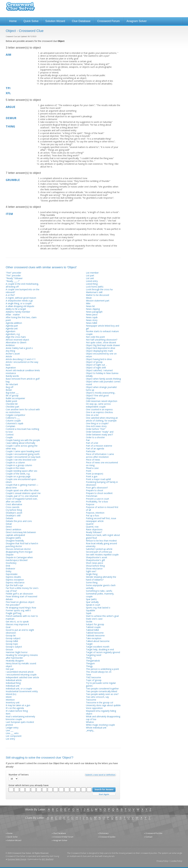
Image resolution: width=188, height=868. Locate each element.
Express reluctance (15, 582)
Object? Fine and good (97, 395)
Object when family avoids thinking (103, 379)
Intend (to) (11, 694)
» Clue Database (59, 833)
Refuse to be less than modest (101, 541)
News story (92, 320)
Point (89, 471)
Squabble (91, 610)
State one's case (94, 619)
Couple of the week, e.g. (18, 474)
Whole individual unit (96, 728)
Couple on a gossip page (18, 476)
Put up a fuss (93, 515)
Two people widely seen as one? (102, 694)
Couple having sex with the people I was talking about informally (23, 442)
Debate (9, 518)
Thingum (90, 663)
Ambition (10, 345)
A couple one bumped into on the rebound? (23, 291)
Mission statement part (98, 301)
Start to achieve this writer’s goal (102, 616)
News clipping (93, 309)
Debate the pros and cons (19, 521)
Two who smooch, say (97, 697)
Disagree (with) (13, 538)
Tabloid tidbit (92, 630)
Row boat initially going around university (101, 545)
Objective (91, 398)
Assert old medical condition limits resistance (23, 372)
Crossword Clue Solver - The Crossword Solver (20, 8)
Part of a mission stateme (99, 446)
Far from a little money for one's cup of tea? (22, 589)
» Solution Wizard (14, 840)
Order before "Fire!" (96, 429)
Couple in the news (15, 468)
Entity (9, 571)
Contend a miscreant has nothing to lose (22, 430)
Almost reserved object (17, 340)
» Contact (148, 837)
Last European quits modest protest (20, 723)
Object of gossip (94, 362)
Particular (91, 451)
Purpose (90, 504)
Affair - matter (13, 315)
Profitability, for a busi (97, 502)
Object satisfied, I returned (99, 370)
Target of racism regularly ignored (103, 652)
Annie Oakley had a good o (19, 348)
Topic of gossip (94, 680)
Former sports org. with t (18, 610)
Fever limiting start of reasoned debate (21, 598)
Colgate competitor (15, 415)
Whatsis (90, 722)
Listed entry (92, 281)
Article (9, 356)
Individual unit (13, 686)
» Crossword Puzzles (153, 833)
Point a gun (92, 476)
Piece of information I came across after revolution (100, 455)
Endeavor (10, 569)
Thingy (89, 666)
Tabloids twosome (95, 635)
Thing (89, 658)
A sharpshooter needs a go (19, 301)
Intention (10, 700)
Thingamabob (93, 661)
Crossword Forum (108, 21)
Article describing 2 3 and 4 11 (21, 359)
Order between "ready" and (100, 432)
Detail (9, 524)
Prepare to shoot (95, 490)
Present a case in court (97, 499)
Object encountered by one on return (101, 355)
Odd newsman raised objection (102, 401)
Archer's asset (13, 354)
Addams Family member (18, 312)
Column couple (13, 421)
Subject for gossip (95, 624)
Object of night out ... (96, 365)
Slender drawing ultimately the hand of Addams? (101, 578)
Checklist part (12, 407)
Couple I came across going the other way (22, 447)
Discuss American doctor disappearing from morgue (19, 550)
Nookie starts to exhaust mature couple (102, 333)
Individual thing (13, 683)
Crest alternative (14, 504)
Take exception (94, 638)
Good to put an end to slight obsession (20, 631)
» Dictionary (103, 833)
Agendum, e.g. (13, 334)
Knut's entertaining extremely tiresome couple (20, 718)
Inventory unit (13, 702)
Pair (88, 440)
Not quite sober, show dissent (101, 342)
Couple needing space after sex (21, 471)
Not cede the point (95, 337)
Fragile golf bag (13, 613)
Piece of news (93, 460)
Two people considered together (102, 689)
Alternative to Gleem (16, 342)
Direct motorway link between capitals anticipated (21, 534)
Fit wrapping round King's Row (21, 608)
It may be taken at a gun (18, 705)
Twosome (91, 700)
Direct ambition (13, 529)
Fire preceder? (13, 605)
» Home (9, 833)
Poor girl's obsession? (97, 488)
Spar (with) (91, 599)
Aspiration (11, 368)
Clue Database (81, 21)
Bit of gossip (12, 395)
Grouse (9, 649)
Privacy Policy (163, 861)
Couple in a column (15, 462)
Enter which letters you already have (29, 785)
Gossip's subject (14, 647)
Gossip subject (13, 638)
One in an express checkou (99, 412)
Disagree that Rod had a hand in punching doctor (22, 545)
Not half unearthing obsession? (102, 340)
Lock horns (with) (95, 287)
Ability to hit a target (16, 309)
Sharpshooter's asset (97, 557)
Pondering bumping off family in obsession (102, 483)
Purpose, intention (95, 513)
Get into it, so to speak (17, 622)
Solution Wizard (55, 21)
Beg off (9, 387)
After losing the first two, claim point (21, 319)
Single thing (92, 574)
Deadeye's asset (14, 513)
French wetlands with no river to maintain (22, 617)
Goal (8, 627)
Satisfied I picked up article (99, 549)
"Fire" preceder (13, 275)
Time (89, 675)
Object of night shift (96, 368)
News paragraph (94, 312)
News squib (92, 317)
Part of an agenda (95, 448)
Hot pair (10, 669)
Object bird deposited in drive (101, 348)
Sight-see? (91, 571)
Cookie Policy (176, 861)
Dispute (10, 555)
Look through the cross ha (99, 289)
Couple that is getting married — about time (22, 486)
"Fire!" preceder (13, 273)
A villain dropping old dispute (20, 306)
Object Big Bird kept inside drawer (103, 345)
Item (8, 714)
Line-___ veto (12, 733)
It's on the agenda (15, 708)
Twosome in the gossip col (99, 702)
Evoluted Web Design (17, 859)
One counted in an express (99, 409)
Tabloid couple (93, 627)
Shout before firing (95, 566)
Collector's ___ (13, 418)
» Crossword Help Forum (63, 837)
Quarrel (90, 524)
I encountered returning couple (21, 675)
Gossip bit (11, 635)
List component (14, 736)
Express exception (15, 580)
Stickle (89, 622)
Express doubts (13, 577)
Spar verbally (92, 602)
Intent (9, 697)
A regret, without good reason (21, 298)
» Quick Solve (12, 837)
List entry (10, 739)
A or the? (10, 295)
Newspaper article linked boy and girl (103, 327)
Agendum (11, 331)
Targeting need (94, 655)
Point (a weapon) (95, 474)
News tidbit (92, 323)
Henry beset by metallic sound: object (21, 665)
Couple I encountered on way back (23, 457)
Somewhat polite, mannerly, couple (100, 595)
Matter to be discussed (97, 295)
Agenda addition (14, 323)
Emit (8, 566)
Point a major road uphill (98, 479)
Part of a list (92, 443)
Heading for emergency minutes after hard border (22, 656)
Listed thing (92, 284)
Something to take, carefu (99, 591)
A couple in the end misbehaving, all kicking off (22, 285)
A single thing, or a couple (19, 303)
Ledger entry (12, 728)
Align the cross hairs (16, 337)
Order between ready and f (99, 435)
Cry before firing (14, 510)
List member (92, 273)
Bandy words (12, 376)
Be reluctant (12, 384)
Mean (89, 298)
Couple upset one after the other (22, 490)
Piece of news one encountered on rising (102, 464)
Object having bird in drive (99, 359)
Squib (89, 613)
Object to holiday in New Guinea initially (102, 375)
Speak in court (93, 605)
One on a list (92, 415)
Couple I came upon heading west (23, 451)
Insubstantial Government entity (22, 691)
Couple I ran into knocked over (21, 460)
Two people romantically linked (102, 691)
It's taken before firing (17, 711)
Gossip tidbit (12, 641)
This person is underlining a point (102, 669)
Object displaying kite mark (99, 351)
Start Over (104, 794)
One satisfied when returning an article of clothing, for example (102, 419)
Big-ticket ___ (12, 393)
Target (89, 644)
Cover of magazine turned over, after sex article (22, 500)
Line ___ (10, 730)
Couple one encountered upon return (21, 481)
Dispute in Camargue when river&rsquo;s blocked (19, 559)
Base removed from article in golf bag (23, 380)
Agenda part (12, 326)
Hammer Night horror (17, 652)
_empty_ (90, 730)
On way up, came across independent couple (98, 405)
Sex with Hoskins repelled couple (102, 555)
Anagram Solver (137, 21)
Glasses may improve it (17, 624)
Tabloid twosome (95, 633)
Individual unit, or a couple (19, 689)
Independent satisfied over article (22, 677)
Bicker (9, 390)
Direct (9, 527)
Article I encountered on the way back (22, 363)
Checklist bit (12, 404)
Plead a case (92, 468)
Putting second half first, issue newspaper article (101, 520)
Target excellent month (98, 647)
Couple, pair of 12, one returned (22, 496)
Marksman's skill (94, 292)
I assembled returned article (20, 672)
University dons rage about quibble (103, 705)
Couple (9, 437)
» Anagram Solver (60, 840)
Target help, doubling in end (100, 649)
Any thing (10, 351)
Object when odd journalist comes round (103, 383)
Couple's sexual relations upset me (23, 493)
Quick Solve (31, 21)
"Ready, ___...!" (13, 281)
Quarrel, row (92, 527)
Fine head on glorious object (20, 602)
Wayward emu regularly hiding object (101, 712)
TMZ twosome (93, 677)
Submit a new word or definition (101, 776)
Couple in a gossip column (19, 465)
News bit (90, 306)
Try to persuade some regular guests (101, 684)
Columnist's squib (14, 423)
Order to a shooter (95, 437)
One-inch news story (96, 426)
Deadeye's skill (13, 515)
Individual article (14, 680)
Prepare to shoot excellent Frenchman (99, 495)
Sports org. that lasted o (98, 608)
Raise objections (94, 529)
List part (90, 275)
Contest (10, 435)
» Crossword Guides (107, 837)
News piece (92, 315)
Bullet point (11, 401)
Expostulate (12, 574)
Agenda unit (12, 328)
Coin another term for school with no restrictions (23, 411)
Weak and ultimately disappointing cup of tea (103, 718)
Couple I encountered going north (23, 454)
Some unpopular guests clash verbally (101, 587)
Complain (10, 426)
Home (13, 21)
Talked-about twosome (98, 641)
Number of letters (19, 775)
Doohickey (11, 563)
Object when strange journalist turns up (101, 388)
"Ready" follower (14, 278)
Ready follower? (94, 532)
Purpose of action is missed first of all (102, 509)
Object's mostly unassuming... (101, 393)
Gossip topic (12, 644)
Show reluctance (94, 569)
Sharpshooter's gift (95, 560)
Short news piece (95, 563)
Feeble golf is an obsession (19, 594)
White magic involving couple (100, 725)
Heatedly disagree (15, 661)
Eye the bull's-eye (14, 585)
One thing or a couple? (97, 423)
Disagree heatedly (15, 541)
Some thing (92, 582)
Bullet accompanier (15, 398)
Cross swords (13, 507)
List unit (90, 278)
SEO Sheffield (48, 859)
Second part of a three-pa (99, 552)
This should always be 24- (99, 672)
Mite (88, 303)
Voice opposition (94, 708)
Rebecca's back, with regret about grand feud (103, 536)
